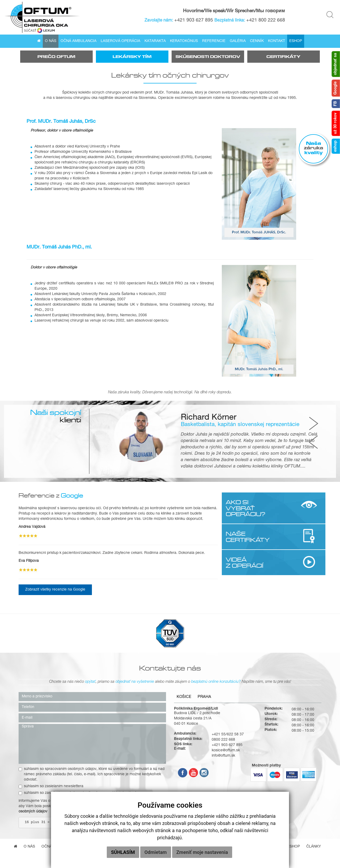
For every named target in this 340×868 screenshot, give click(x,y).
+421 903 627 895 (194, 20)
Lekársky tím (132, 57)
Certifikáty (283, 57)
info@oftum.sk (223, 756)
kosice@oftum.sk (226, 751)
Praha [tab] (204, 697)
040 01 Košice (186, 724)
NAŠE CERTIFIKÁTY (248, 537)
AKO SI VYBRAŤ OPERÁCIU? (246, 508)
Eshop (296, 41)
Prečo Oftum (56, 57)
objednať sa (336, 64)
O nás (51, 41)
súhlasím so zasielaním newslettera (51, 786)
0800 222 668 (223, 740)
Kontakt (277, 41)
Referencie (214, 41)
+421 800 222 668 (266, 20)
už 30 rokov (336, 123)
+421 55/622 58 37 (228, 735)
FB (336, 104)
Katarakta (155, 41)
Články (314, 847)
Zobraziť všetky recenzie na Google (55, 590)
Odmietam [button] (156, 852)
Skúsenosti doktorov (208, 57)
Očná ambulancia (78, 41)
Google (336, 88)
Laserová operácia (120, 41)
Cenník (257, 41)
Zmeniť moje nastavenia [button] (202, 852)
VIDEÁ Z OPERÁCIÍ (245, 562)
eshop (336, 146)
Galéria (238, 41)
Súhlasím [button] (123, 852)
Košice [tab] (184, 697)
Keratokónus (184, 41)
